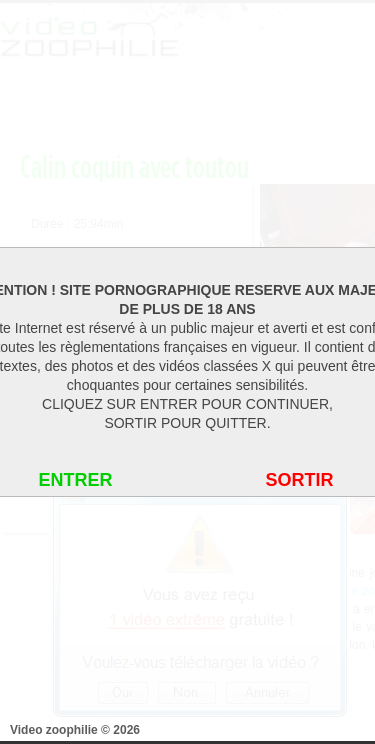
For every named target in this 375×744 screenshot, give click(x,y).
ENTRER (75, 480)
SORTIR (299, 480)
